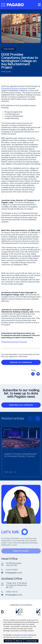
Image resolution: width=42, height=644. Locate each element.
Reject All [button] (19, 641)
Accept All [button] (9, 641)
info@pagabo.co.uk (14, 574)
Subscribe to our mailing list (24, 405)
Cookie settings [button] (31, 641)
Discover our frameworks (24, 362)
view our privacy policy (24, 637)
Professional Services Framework (14, 88)
